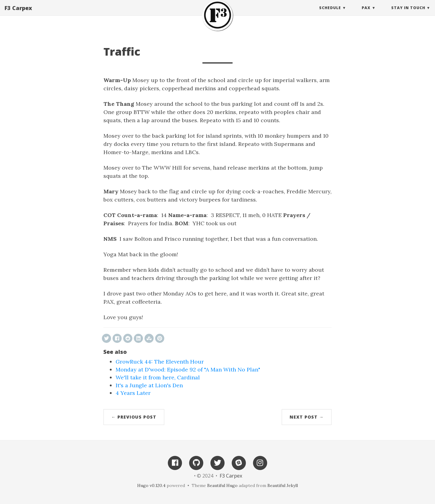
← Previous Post (134, 417)
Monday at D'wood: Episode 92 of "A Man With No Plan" (188, 369)
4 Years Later (133, 393)
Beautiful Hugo (222, 485)
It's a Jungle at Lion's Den (149, 385)
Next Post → (307, 417)
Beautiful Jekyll (283, 485)
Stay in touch (408, 14)
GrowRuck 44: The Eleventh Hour (160, 362)
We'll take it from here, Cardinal (158, 377)
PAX (366, 14)
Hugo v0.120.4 (151, 485)
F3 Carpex (18, 14)
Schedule (330, 14)
